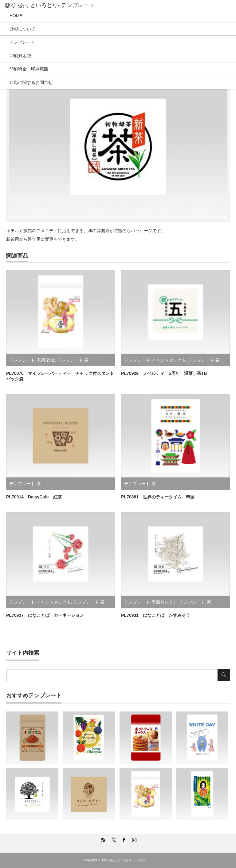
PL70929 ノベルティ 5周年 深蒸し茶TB (164, 373)
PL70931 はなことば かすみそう (156, 615)
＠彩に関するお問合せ (31, 82)
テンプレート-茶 (73, 360)
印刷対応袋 (20, 56)
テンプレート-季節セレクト (151, 602)
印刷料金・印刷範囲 (29, 69)
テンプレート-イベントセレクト (155, 360)
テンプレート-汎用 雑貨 (32, 360)
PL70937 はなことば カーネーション (45, 615)
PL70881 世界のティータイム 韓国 (158, 497)
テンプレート (22, 42)
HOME (16, 16)
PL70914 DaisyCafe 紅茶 (34, 497)
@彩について (22, 29)
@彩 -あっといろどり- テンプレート (49, 5)
